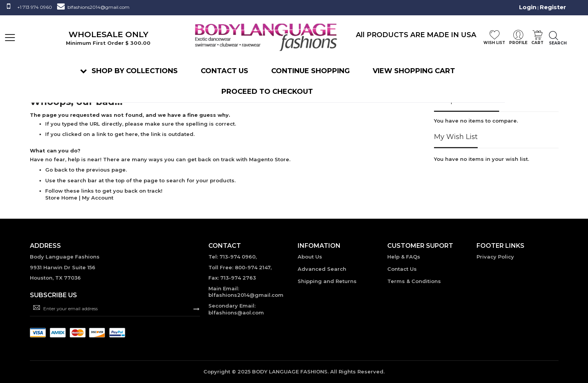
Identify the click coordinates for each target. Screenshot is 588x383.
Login (528, 7)
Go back (56, 170)
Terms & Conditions (414, 281)
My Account (98, 198)
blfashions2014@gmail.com (98, 7)
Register (553, 7)
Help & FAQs (404, 257)
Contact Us (402, 269)
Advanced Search (322, 269)
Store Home (61, 198)
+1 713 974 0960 (35, 7)
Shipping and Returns (327, 281)
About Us (310, 257)
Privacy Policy (495, 257)
